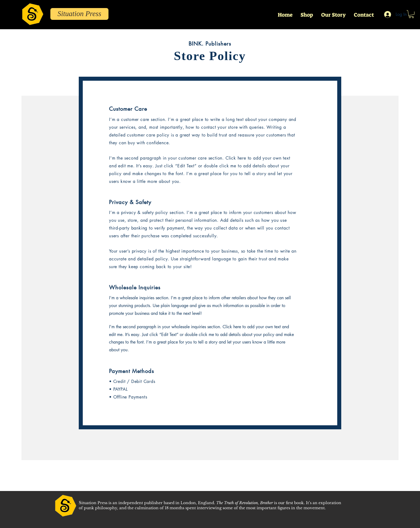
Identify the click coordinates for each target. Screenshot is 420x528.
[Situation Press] (79, 14)
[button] (411, 14)
